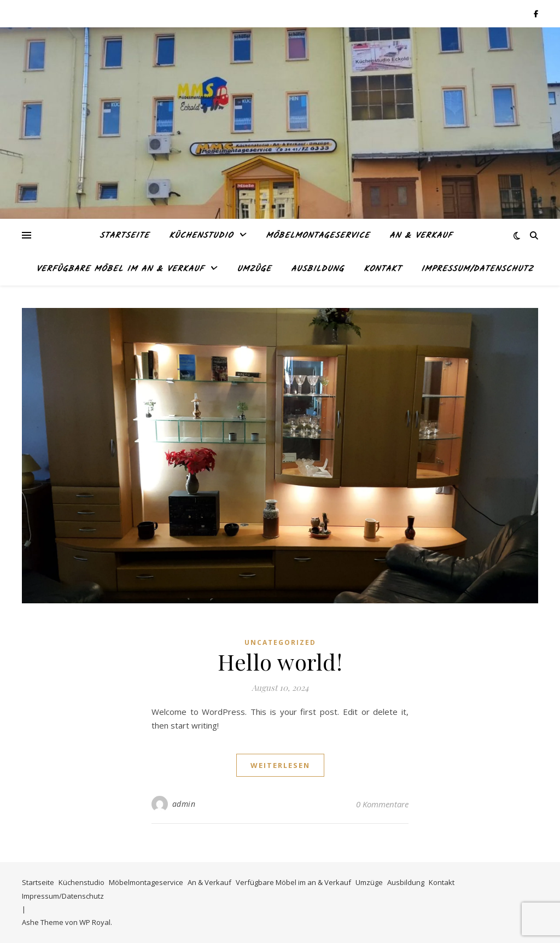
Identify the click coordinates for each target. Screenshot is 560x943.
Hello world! (280, 662)
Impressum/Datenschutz (477, 269)
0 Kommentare (382, 804)
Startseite (124, 236)
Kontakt (383, 269)
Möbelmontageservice (318, 236)
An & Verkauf (421, 236)
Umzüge (254, 269)
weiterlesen (280, 765)
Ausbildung (317, 269)
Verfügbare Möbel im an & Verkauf (120, 269)
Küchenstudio (201, 236)
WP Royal (95, 922)
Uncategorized (280, 642)
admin (184, 804)
